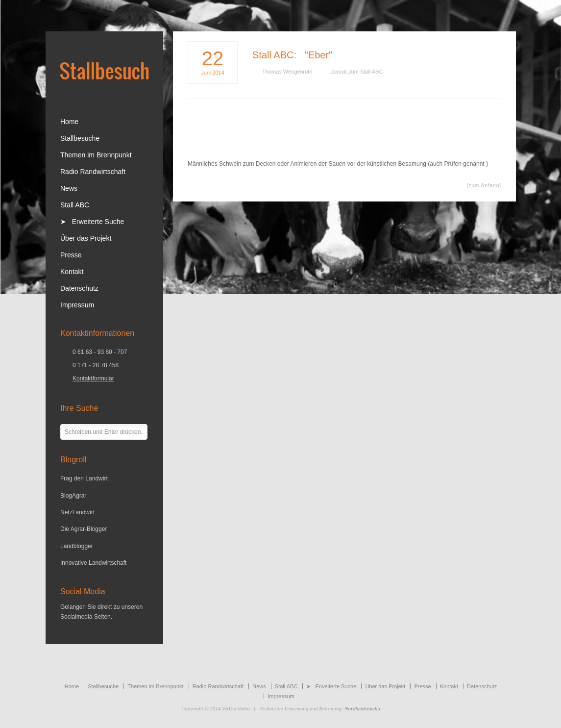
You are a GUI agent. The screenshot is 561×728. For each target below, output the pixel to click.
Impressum (77, 305)
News (69, 188)
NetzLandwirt (77, 512)
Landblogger (77, 546)
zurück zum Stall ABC (357, 72)
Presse (71, 255)
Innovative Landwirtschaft (93, 563)
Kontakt (72, 272)
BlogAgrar (73, 496)
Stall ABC (273, 55)
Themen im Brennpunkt (96, 155)
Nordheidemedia (362, 708)
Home (69, 122)
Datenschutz (79, 288)
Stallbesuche (80, 138)
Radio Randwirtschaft (93, 172)
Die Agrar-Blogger (84, 529)
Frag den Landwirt (84, 478)
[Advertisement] (344, 136)
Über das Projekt (86, 238)
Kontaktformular (93, 378)
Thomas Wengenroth (287, 72)
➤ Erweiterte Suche (92, 222)
